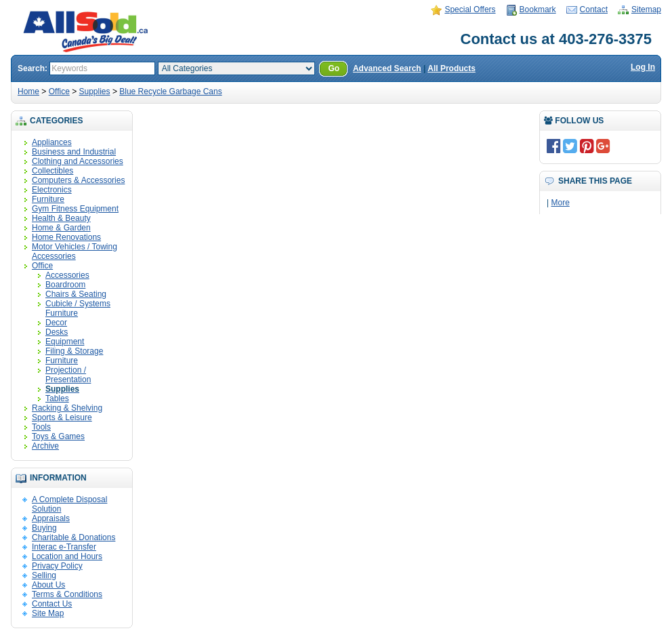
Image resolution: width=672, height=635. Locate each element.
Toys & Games (58, 436)
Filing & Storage (74, 351)
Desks (57, 332)
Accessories (67, 275)
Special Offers (470, 9)
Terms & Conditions (67, 594)
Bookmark (538, 9)
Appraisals (51, 518)
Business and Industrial (74, 152)
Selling (44, 575)
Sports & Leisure (62, 417)
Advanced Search (387, 68)
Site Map (48, 613)
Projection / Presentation (68, 375)
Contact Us (52, 604)
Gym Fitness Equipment (75, 209)
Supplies (95, 91)
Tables (57, 398)
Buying (44, 528)
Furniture (48, 199)
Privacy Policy (57, 566)
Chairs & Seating (76, 294)
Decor (56, 323)
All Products (451, 68)
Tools (41, 427)
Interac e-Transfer (64, 547)
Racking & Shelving (67, 408)
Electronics (52, 190)
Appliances (52, 142)
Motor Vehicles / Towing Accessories (75, 251)
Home (28, 91)
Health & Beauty (61, 218)
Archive (45, 446)
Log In (643, 67)
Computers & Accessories (78, 180)
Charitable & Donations (73, 537)
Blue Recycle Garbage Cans (170, 91)
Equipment (65, 342)
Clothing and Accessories (78, 161)
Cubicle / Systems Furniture (78, 308)
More (560, 203)
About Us (48, 585)
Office (59, 91)
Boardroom (65, 285)
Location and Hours (67, 556)
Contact (594, 9)
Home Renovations (66, 237)
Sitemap (646, 9)
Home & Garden (61, 228)
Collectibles (52, 171)
